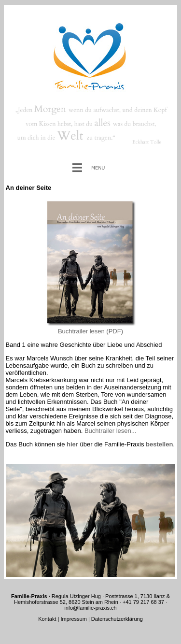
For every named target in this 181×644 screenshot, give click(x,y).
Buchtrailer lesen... (111, 431)
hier (72, 444)
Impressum (73, 619)
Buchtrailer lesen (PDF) (90, 331)
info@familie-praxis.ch (90, 608)
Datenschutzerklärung (117, 619)
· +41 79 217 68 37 (141, 602)
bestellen (159, 444)
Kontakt (48, 619)
